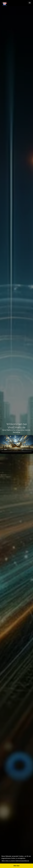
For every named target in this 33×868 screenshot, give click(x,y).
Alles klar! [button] (16, 866)
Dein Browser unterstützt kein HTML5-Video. (16, 444)
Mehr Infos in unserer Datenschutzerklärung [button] (15, 861)
